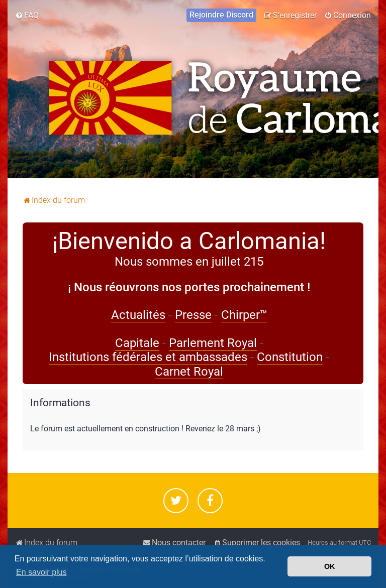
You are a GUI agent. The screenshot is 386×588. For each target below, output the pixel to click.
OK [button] (330, 566)
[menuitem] (27, 16)
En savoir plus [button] (41, 572)
